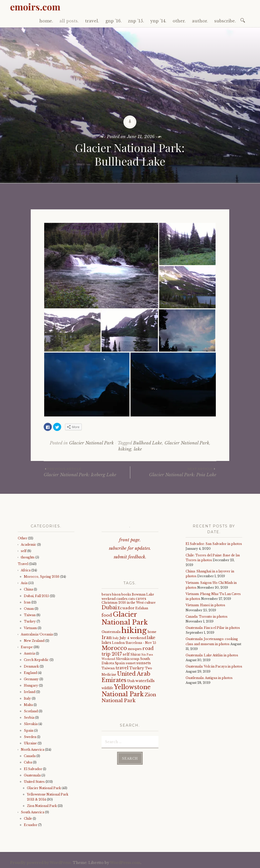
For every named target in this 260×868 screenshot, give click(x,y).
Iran (27, 602)
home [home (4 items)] (152, 632)
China (28, 589)
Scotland (31, 711)
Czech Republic (36, 660)
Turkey (30, 621)
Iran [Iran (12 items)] (107, 638)
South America (32, 812)
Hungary (31, 685)
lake (138, 449)
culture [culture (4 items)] (150, 603)
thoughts (28, 557)
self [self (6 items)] (126, 654)
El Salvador (33, 769)
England (30, 673)
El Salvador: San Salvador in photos (214, 544)
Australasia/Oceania (37, 634)
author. (200, 21)
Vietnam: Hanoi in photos (205, 605)
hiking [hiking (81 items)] (134, 630)
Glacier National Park (91, 443)
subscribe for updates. (130, 548)
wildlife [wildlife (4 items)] (107, 688)
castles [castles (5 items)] (122, 599)
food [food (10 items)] (107, 615)
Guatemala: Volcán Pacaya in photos (214, 666)
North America (32, 750)
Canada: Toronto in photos (207, 617)
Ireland (30, 692)
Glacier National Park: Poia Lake (173, 472)
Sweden (30, 737)
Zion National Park (42, 806)
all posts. (69, 21)
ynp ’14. (158, 21)
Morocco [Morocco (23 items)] (114, 648)
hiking (125, 449)
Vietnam (30, 628)
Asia (24, 583)
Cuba (28, 762)
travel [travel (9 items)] (122, 668)
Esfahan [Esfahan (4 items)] (142, 608)
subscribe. (225, 21)
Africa (26, 570)
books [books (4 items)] (126, 594)
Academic (29, 545)
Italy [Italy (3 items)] (116, 638)
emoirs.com (35, 7)
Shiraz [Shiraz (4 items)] (135, 654)
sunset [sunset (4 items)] (131, 663)
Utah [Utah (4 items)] (131, 681)
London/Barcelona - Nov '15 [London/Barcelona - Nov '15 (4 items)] (134, 643)
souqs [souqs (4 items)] (135, 659)
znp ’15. (136, 21)
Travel (23, 564)
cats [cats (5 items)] (132, 599)
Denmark (31, 666)
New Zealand (34, 641)
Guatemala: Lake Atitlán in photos (212, 655)
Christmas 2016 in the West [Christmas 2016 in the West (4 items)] (123, 603)
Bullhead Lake (148, 443)
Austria (29, 653)
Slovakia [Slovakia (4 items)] (123, 659)
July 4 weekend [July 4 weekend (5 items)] (133, 638)
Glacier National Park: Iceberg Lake (87, 472)
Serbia (29, 718)
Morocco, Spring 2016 (42, 577)
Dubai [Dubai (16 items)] (109, 607)
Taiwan (30, 615)
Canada (30, 756)
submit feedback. (130, 557)
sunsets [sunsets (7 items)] (144, 663)
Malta (28, 705)
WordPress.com (125, 863)
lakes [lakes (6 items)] (106, 643)
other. (179, 21)
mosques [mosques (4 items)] (135, 649)
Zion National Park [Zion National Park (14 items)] (129, 698)
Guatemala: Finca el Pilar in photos (213, 628)
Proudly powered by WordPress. (41, 863)
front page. (130, 540)
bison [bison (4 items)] (116, 594)
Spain (29, 730)
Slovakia (31, 724)
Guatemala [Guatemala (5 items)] (111, 632)
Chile (28, 819)
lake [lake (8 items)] (151, 638)
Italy (27, 698)
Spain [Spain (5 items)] (120, 663)
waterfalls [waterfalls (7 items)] (145, 681)
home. (46, 21)
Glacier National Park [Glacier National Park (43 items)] (125, 618)
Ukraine (30, 743)
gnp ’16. (113, 21)
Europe (27, 647)
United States (34, 782)
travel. (92, 21)
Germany (31, 679)
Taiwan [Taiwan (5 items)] (108, 668)
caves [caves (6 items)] (141, 599)
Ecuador (31, 825)
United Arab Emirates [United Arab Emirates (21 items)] (126, 677)
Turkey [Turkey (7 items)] (137, 668)
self (24, 551)
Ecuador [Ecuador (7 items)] (126, 608)
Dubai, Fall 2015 (36, 596)
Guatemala (32, 775)
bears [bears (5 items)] (106, 594)
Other (22, 538)
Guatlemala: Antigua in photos (209, 678)
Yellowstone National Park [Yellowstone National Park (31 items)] (126, 691)
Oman (29, 609)
